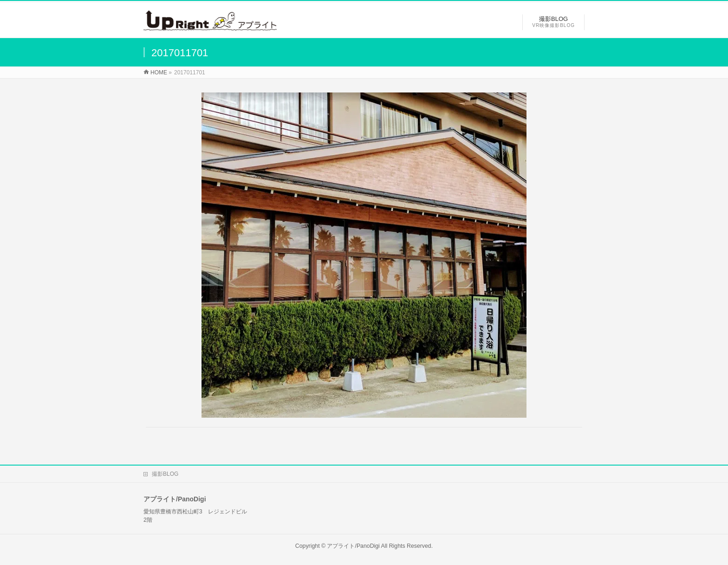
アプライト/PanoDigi (353, 546)
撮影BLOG (165, 474)
